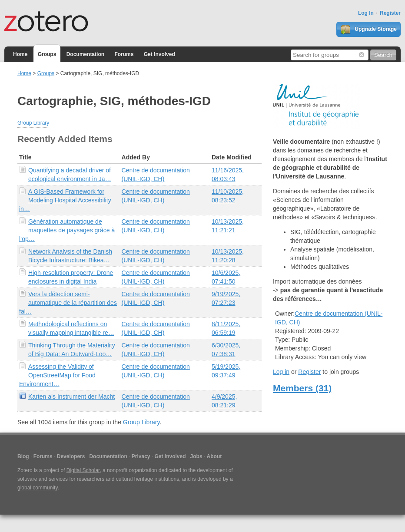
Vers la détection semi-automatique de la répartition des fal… (68, 303)
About (214, 456)
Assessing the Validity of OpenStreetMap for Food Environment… (57, 375)
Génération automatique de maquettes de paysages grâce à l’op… (67, 230)
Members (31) (302, 388)
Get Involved (159, 54)
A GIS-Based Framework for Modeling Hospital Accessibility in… (65, 200)
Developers (71, 456)
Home (20, 54)
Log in (281, 372)
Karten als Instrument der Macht (71, 397)
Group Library (33, 123)
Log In (366, 13)
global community (37, 488)
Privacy (141, 456)
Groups (47, 54)
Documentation (85, 54)
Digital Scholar (83, 470)
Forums (124, 54)
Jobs (196, 456)
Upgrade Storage (368, 30)
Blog (23, 456)
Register (390, 13)
